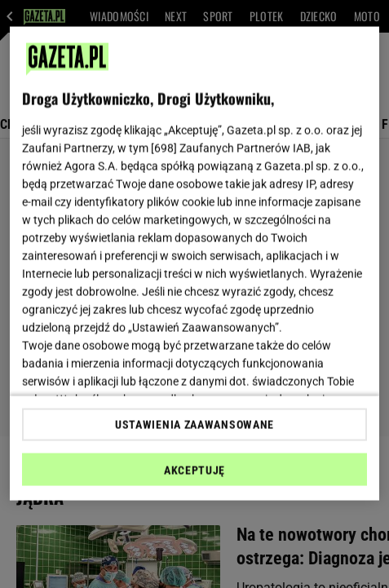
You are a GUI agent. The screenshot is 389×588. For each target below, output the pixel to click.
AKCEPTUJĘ (194, 470)
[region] (194, 264)
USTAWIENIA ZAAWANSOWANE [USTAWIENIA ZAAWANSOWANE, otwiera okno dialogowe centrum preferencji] (194, 424)
